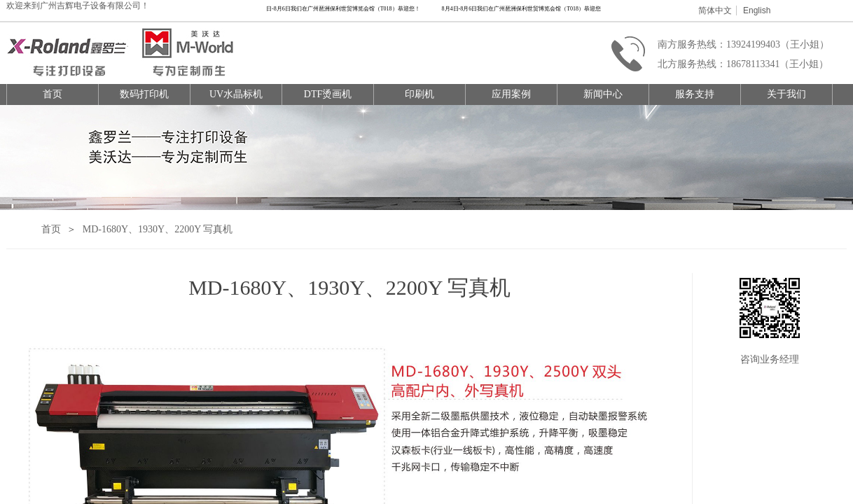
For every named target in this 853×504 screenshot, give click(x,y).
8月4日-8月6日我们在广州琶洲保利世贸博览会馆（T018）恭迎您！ (340, 9)
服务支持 (695, 94)
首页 (53, 94)
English (757, 10)
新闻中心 (603, 94)
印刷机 (419, 94)
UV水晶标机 (236, 94)
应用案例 (511, 94)
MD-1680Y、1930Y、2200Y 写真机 (158, 229)
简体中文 (715, 10)
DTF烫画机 (328, 94)
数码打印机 (144, 94)
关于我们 (786, 94)
